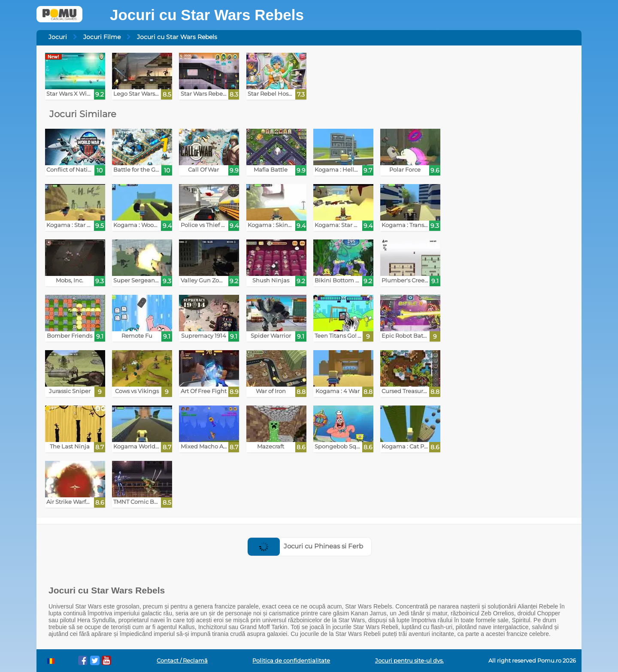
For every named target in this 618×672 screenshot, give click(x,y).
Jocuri (58, 37)
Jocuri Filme (102, 37)
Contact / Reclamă (182, 661)
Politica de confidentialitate (291, 661)
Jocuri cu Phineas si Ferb (305, 546)
